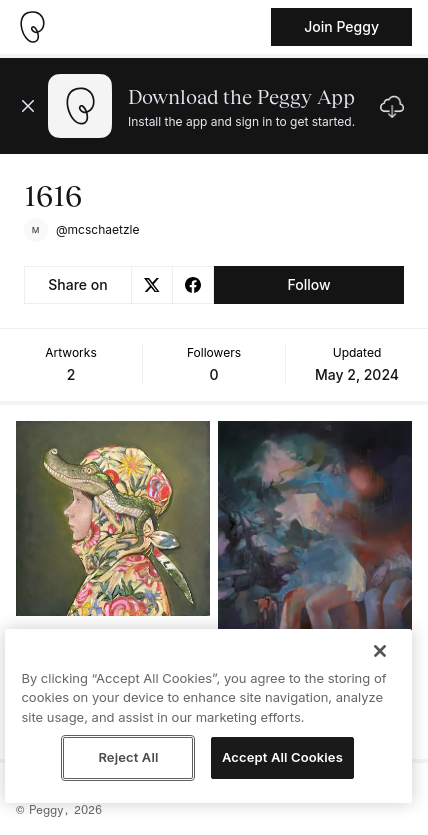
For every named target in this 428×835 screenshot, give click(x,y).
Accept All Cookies (282, 757)
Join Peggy (341, 26)
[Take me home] (32, 27)
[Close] (380, 651)
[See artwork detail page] (113, 518)
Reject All (128, 757)
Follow (308, 284)
